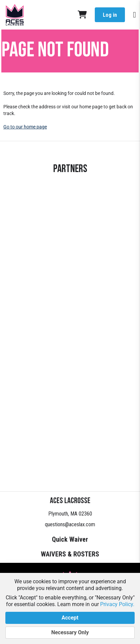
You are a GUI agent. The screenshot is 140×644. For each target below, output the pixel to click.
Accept (70, 618)
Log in (110, 15)
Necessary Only (70, 633)
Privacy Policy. (117, 604)
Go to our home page (25, 127)
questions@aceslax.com (70, 524)
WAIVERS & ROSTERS (70, 554)
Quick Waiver (70, 539)
